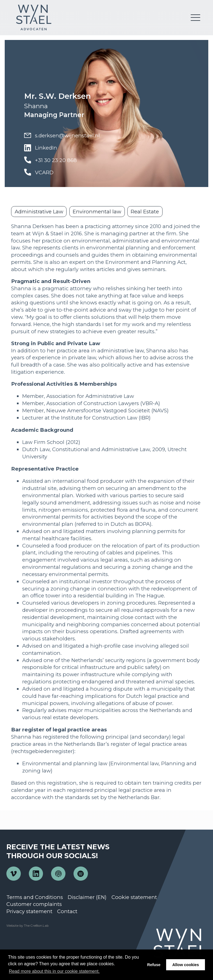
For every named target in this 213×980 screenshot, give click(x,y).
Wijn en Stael (34, 17)
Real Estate (145, 212)
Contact (67, 911)
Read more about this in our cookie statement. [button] (54, 971)
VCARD (39, 172)
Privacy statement (29, 911)
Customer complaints (34, 904)
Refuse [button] (154, 965)
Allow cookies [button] (186, 965)
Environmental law (97, 212)
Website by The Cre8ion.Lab (27, 926)
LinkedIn (41, 148)
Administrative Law (39, 212)
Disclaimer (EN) (87, 897)
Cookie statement (134, 897)
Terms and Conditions (35, 897)
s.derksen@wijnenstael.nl (62, 136)
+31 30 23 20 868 (50, 160)
